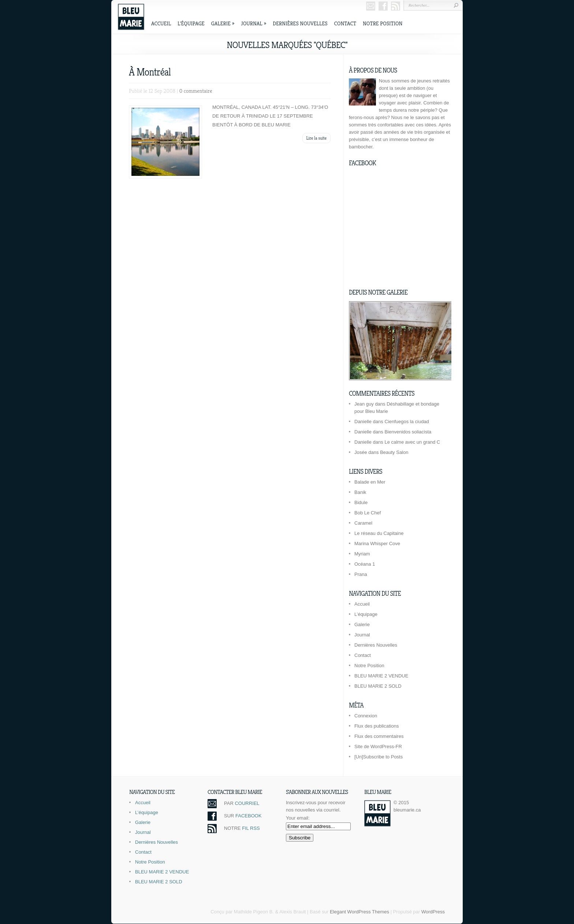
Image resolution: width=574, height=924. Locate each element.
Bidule (361, 502)
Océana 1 (365, 564)
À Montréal (150, 72)
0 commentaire (196, 91)
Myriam (362, 554)
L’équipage (191, 23)
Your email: (298, 818)
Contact (345, 23)
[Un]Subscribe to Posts (379, 757)
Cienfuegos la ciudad (407, 422)
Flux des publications (377, 726)
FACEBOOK (249, 816)
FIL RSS (251, 828)
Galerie (223, 23)
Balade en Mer (370, 482)
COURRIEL (247, 803)
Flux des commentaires (379, 736)
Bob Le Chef (368, 513)
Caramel (363, 523)
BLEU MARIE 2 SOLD (378, 686)
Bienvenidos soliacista (408, 432)
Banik (360, 492)
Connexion (366, 716)
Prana (361, 574)
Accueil (161, 23)
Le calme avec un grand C (412, 442)
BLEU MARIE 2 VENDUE (381, 676)
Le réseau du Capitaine (379, 533)
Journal (254, 23)
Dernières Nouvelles (300, 23)
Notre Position (383, 23)
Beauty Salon (394, 452)
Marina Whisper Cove (377, 544)
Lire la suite (316, 138)
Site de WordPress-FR (378, 746)
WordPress (433, 912)
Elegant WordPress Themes (359, 912)
